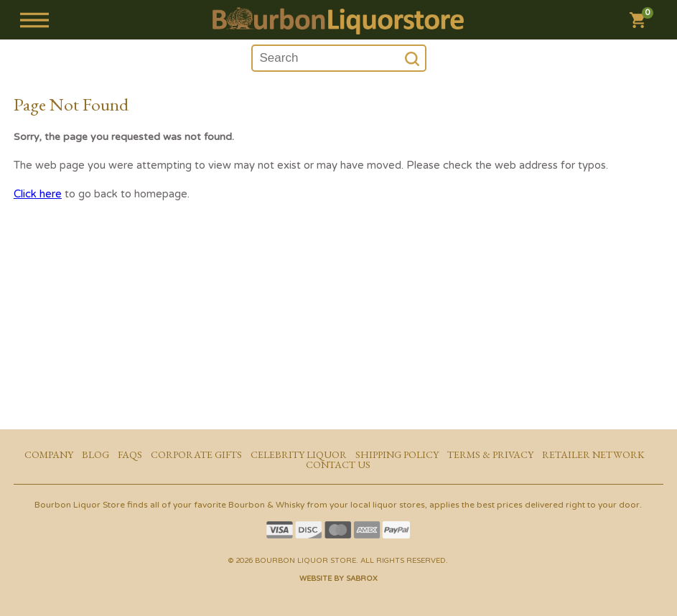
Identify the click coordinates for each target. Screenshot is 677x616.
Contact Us (338, 465)
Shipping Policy (397, 454)
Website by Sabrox (338, 579)
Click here (38, 194)
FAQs (130, 454)
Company (49, 454)
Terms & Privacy (490, 454)
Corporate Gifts (196, 454)
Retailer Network (593, 454)
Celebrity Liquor (299, 454)
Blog (95, 454)
